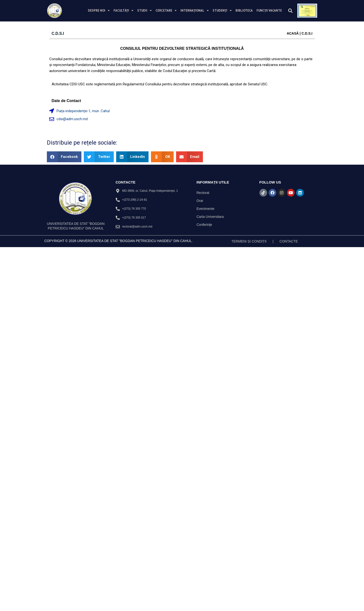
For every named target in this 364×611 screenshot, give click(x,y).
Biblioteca (244, 11)
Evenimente (206, 209)
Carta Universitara (210, 217)
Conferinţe (204, 225)
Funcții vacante (269, 11)
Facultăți (123, 11)
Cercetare (166, 11)
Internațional (195, 11)
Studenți (222, 11)
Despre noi (99, 11)
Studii (144, 11)
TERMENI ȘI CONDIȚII (249, 241)
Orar (200, 201)
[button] (290, 11)
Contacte (289, 241)
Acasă (293, 33)
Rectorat (203, 193)
